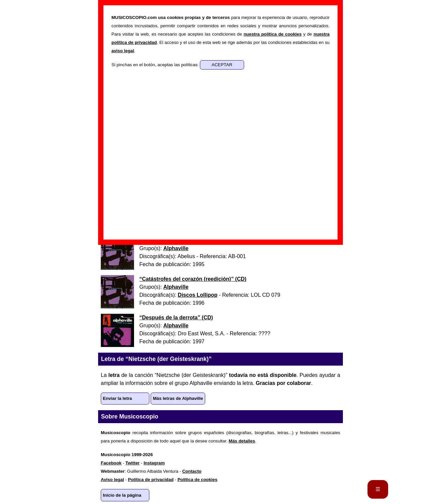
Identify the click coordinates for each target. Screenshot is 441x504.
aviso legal (123, 51)
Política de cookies (198, 480)
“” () (193, 279)
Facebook (111, 463)
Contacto (192, 471)
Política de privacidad (151, 480)
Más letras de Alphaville (178, 398)
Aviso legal (112, 480)
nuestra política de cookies (272, 34)
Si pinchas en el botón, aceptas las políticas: (156, 65)
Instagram (154, 463)
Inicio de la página (122, 495)
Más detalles (242, 441)
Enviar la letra (117, 398)
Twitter (133, 463)
